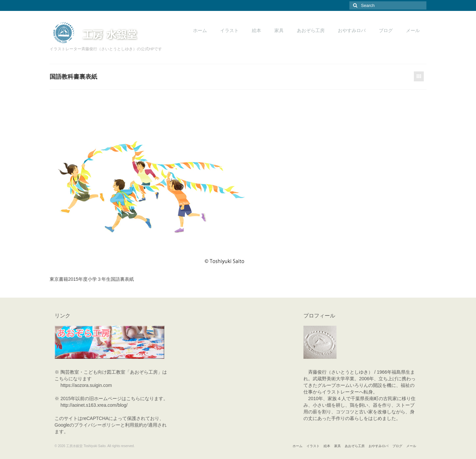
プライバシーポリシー (97, 425)
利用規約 (134, 425)
